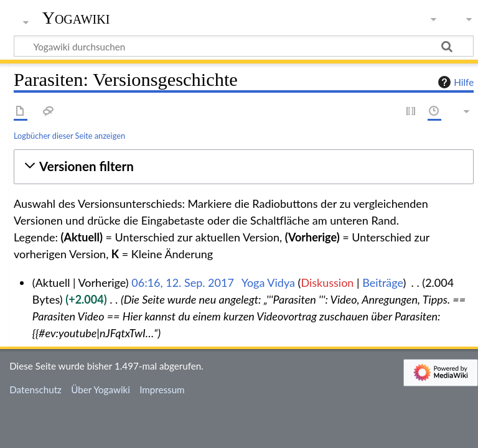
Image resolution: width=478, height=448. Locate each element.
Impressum (162, 390)
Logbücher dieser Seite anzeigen (69, 136)
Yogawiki (76, 18)
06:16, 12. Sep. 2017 (183, 282)
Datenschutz (35, 390)
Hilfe (454, 82)
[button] (244, 166)
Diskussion (327, 282)
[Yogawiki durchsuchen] (244, 46)
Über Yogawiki (101, 390)
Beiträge (382, 282)
